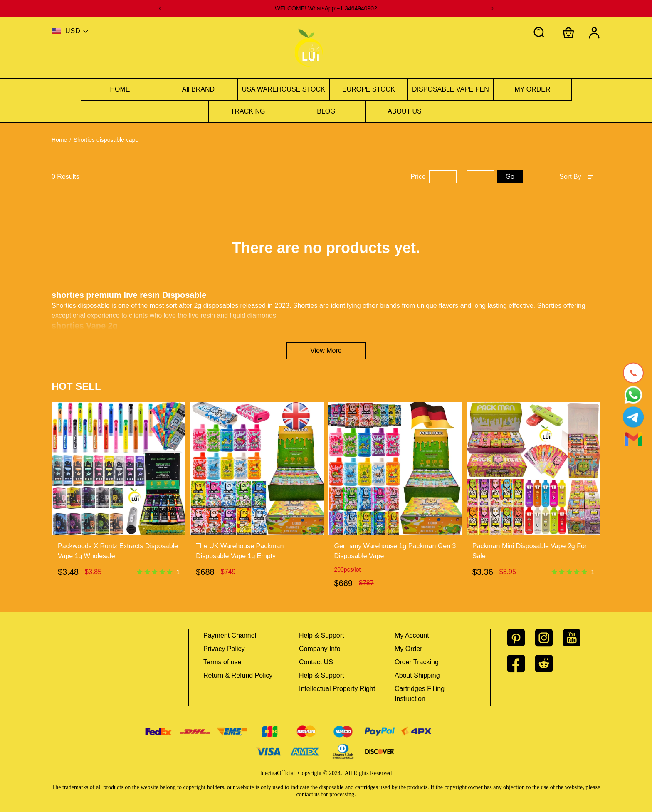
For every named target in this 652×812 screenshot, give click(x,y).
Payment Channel (230, 635)
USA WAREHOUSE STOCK (284, 89)
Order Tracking (417, 662)
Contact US (316, 662)
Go (510, 177)
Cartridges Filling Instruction (420, 694)
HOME (120, 89)
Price (418, 177)
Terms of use (222, 662)
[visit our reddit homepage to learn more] (549, 663)
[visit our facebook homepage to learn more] (521, 663)
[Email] (633, 439)
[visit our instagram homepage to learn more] (549, 638)
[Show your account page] (594, 33)
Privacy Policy (224, 649)
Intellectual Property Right (337, 689)
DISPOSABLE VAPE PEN (451, 89)
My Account (412, 635)
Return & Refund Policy (238, 675)
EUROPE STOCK (369, 89)
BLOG (326, 111)
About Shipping (417, 675)
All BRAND (198, 89)
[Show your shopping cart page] (568, 33)
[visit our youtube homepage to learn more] (577, 638)
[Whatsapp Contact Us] (633, 395)
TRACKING (248, 111)
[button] (539, 33)
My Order (409, 649)
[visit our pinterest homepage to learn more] (521, 638)
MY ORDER (533, 89)
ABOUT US (405, 111)
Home (59, 140)
